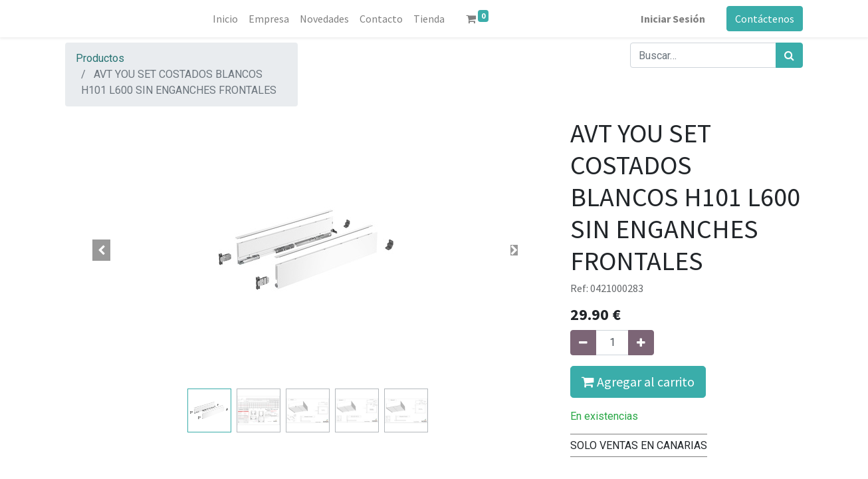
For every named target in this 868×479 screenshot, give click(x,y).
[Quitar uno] (583, 343)
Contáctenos (765, 19)
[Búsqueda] (789, 55)
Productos (100, 58)
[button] (102, 250)
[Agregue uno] (641, 343)
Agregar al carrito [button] (638, 382)
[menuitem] (225, 19)
